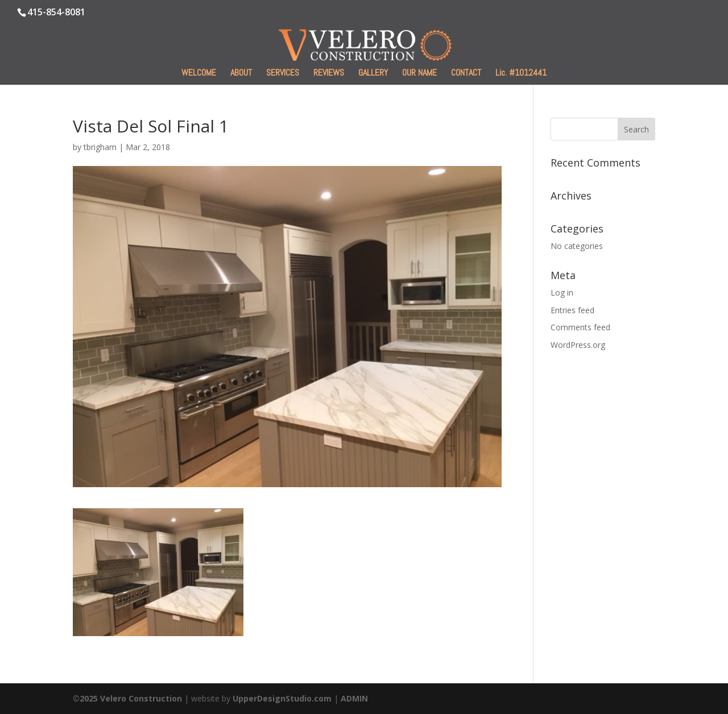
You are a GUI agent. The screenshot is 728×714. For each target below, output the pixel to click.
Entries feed (572, 310)
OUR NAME (419, 74)
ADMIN (354, 698)
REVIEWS (329, 74)
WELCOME (199, 74)
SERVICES (283, 74)
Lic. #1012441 (521, 74)
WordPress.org (578, 345)
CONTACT (466, 74)
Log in (562, 292)
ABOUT (241, 74)
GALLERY (373, 74)
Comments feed (580, 327)
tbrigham (100, 147)
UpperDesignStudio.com (282, 698)
